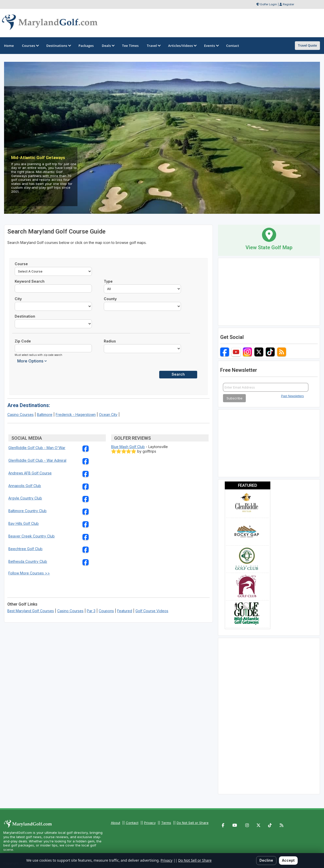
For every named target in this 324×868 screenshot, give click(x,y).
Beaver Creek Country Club (32, 536)
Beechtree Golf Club (25, 549)
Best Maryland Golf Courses (31, 611)
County (110, 299)
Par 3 (91, 611)
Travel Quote (307, 45)
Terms (166, 823)
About (116, 823)
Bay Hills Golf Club (24, 523)
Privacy (150, 823)
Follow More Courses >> (29, 573)
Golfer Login (268, 4)
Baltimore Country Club (27, 511)
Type (108, 281)
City (18, 299)
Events (211, 46)
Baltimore (45, 414)
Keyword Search (30, 281)
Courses (30, 46)
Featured (125, 611)
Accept (288, 860)
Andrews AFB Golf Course (30, 473)
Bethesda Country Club (28, 561)
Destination (25, 316)
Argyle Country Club (25, 498)
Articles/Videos (182, 46)
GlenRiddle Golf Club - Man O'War (37, 448)
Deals (108, 46)
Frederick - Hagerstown (76, 414)
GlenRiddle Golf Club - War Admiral (37, 460)
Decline (266, 860)
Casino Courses (21, 414)
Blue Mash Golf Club (128, 447)
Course (21, 264)
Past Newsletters (292, 396)
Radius (110, 341)
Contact (132, 823)
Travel (153, 46)
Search (178, 374)
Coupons (106, 611)
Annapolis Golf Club (25, 486)
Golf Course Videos (152, 611)
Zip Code (23, 341)
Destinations (58, 46)
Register (288, 4)
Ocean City (108, 414)
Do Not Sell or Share (193, 823)
